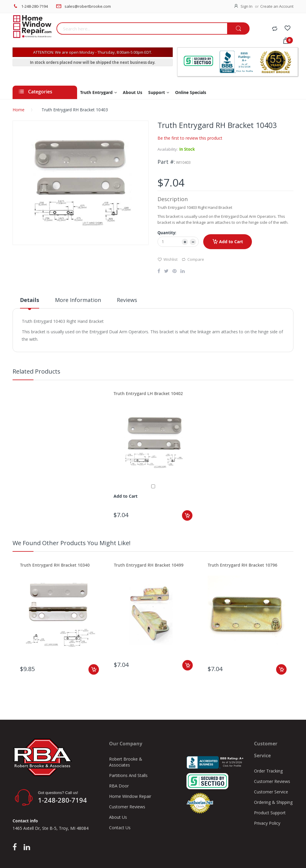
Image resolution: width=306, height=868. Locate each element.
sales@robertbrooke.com (88, 6)
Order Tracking (268, 771)
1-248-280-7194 (35, 6)
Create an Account (277, 6)
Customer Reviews (127, 807)
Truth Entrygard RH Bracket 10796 (242, 565)
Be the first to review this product (190, 138)
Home (19, 110)
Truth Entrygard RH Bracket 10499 (149, 565)
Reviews (127, 300)
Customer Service (271, 792)
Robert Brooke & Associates (126, 762)
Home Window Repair (130, 796)
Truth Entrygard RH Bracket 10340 (55, 565)
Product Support (270, 813)
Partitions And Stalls (128, 775)
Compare (193, 259)
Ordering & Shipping (273, 802)
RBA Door (119, 786)
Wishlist (167, 259)
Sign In (247, 6)
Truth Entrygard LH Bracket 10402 (148, 393)
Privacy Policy (267, 823)
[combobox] (142, 28)
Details (30, 300)
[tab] (30, 302)
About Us (118, 817)
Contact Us (120, 828)
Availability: (168, 149)
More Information (78, 300)
